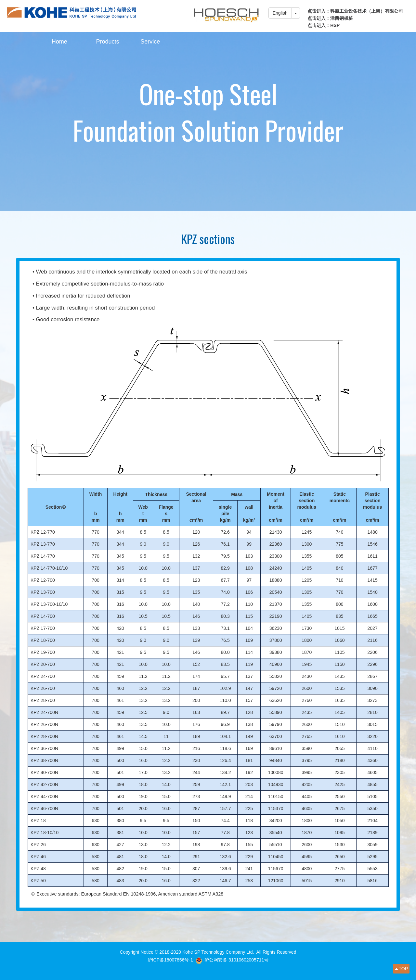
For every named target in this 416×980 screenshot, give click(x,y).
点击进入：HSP (324, 25)
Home (59, 42)
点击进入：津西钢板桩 (330, 18)
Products (107, 42)
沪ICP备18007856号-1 (170, 960)
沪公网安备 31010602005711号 (236, 960)
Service (150, 42)
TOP (403, 969)
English (280, 13)
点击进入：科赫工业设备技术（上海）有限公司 (355, 11)
